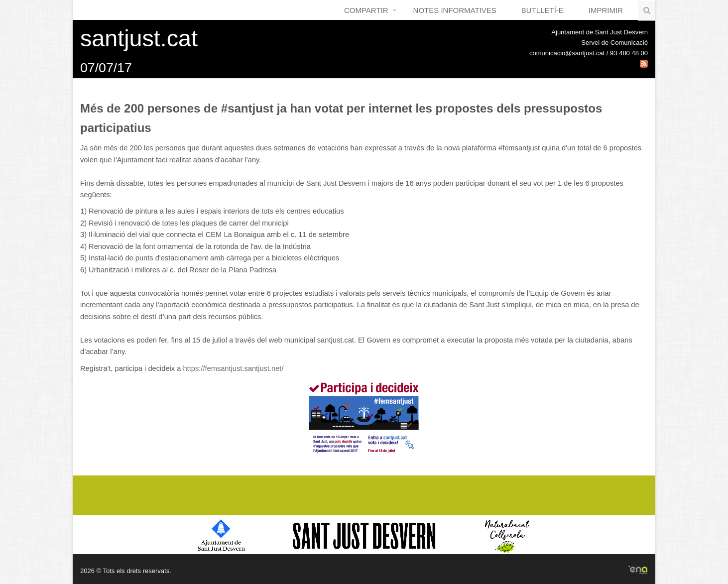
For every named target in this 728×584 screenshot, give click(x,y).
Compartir (366, 10)
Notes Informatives (455, 10)
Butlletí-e (543, 10)
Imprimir (606, 10)
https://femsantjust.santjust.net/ (233, 368)
